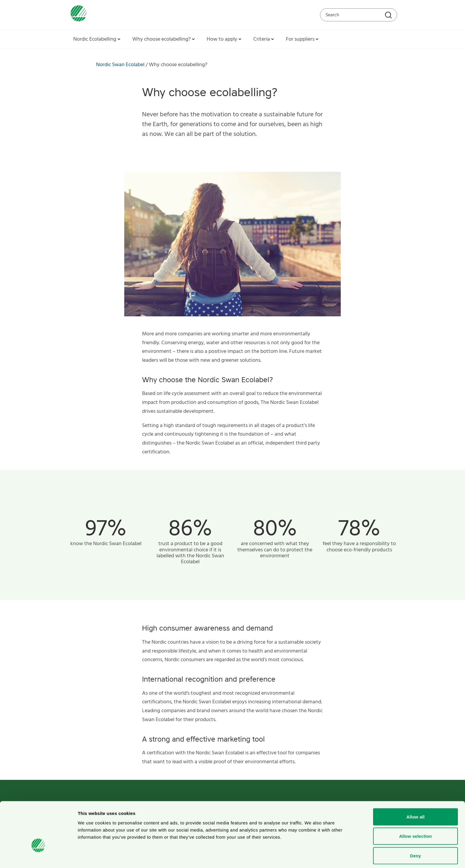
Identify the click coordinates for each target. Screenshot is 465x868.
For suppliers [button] (303, 39)
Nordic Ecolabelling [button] (97, 39)
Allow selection (416, 814)
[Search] (389, 16)
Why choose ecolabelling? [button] (164, 39)
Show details (311, 856)
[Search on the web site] (359, 15)
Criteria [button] (264, 39)
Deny (415, 834)
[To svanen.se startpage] (77, 15)
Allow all (415, 795)
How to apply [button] (225, 39)
